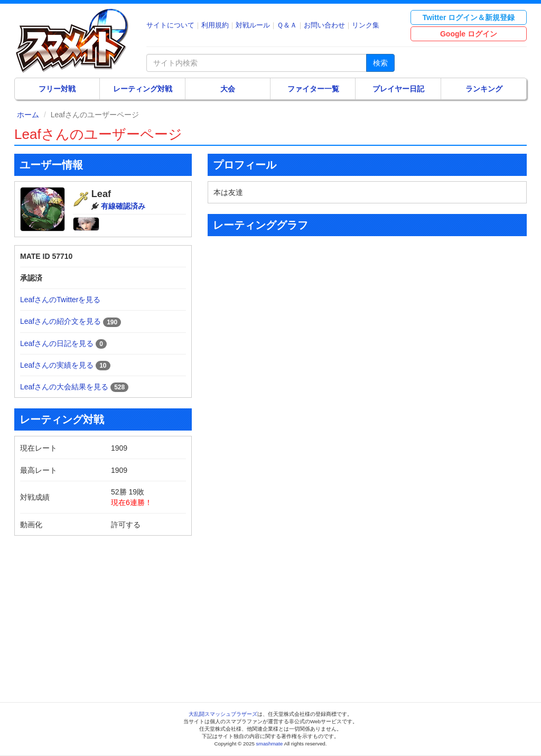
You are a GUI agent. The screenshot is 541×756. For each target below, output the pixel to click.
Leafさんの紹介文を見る (60, 321)
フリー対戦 (57, 89)
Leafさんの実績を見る (57, 365)
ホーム (28, 115)
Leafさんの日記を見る (57, 343)
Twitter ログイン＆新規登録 (469, 17)
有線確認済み (123, 206)
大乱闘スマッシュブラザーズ (223, 714)
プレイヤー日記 (398, 89)
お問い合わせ (324, 25)
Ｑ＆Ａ (287, 25)
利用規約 (215, 25)
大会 (228, 89)
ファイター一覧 (313, 89)
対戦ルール (253, 25)
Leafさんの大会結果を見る (64, 387)
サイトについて (170, 25)
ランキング (484, 89)
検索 (380, 63)
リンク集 (366, 25)
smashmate (270, 744)
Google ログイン (469, 34)
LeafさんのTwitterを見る (60, 300)
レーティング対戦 (143, 89)
